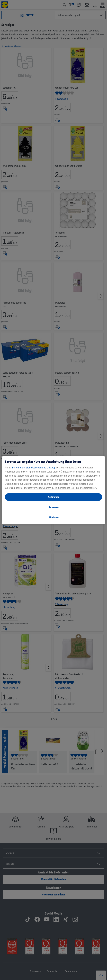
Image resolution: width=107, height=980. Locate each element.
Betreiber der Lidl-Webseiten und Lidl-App (34, 468)
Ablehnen (54, 517)
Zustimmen (54, 497)
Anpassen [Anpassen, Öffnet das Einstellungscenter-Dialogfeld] (54, 507)
